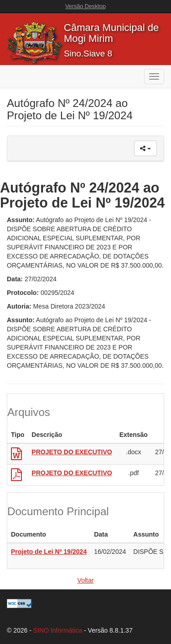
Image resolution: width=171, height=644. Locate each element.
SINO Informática (58, 630)
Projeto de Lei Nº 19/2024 (49, 552)
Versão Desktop (85, 6)
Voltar (86, 580)
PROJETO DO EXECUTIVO (72, 452)
